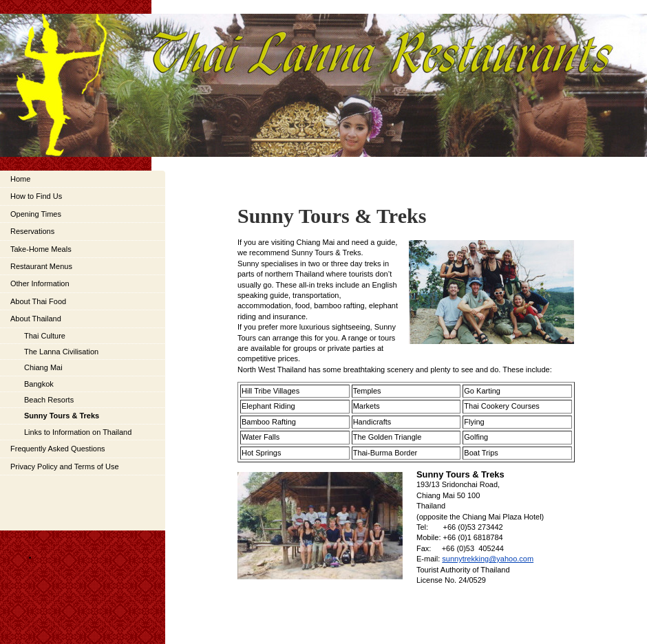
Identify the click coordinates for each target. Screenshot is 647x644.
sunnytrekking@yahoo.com (488, 559)
